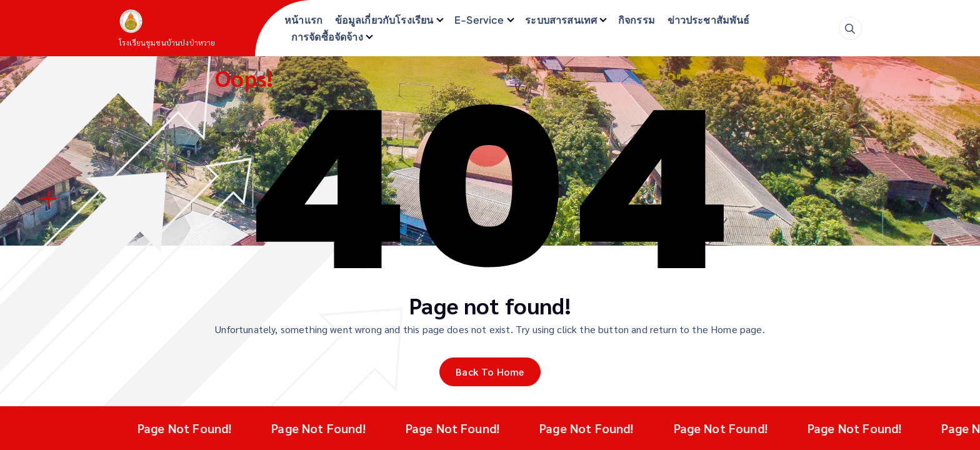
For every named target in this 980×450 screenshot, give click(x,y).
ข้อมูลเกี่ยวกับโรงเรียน (384, 20)
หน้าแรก (303, 20)
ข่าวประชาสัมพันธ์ (709, 20)
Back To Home (490, 372)
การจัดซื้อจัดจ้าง (327, 37)
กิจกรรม (637, 20)
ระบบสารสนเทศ (561, 20)
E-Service (479, 20)
